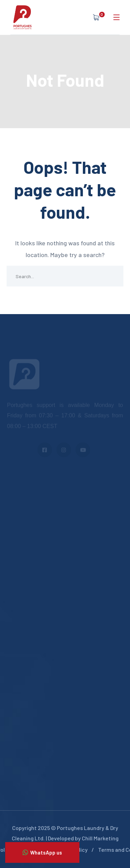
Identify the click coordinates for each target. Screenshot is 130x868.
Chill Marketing (100, 838)
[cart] (97, 17)
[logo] (23, 17)
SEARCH (113, 276)
